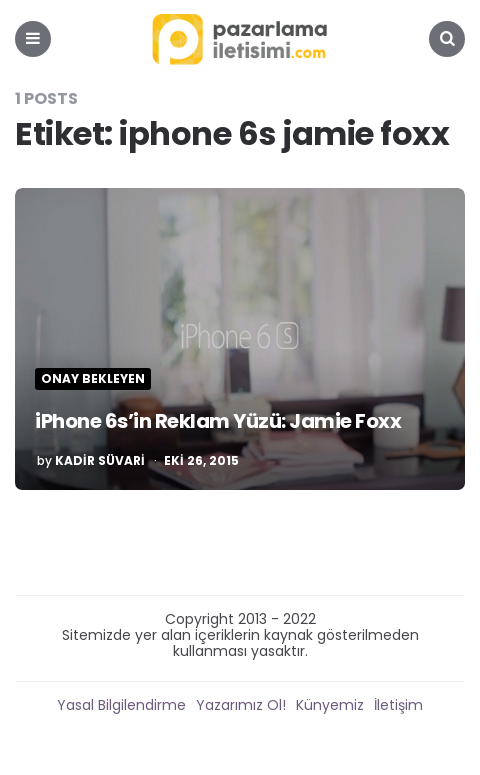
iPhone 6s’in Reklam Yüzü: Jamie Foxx (218, 421)
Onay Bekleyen (93, 379)
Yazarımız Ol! (241, 705)
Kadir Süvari (100, 461)
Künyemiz (330, 705)
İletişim (398, 705)
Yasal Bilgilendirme (121, 705)
